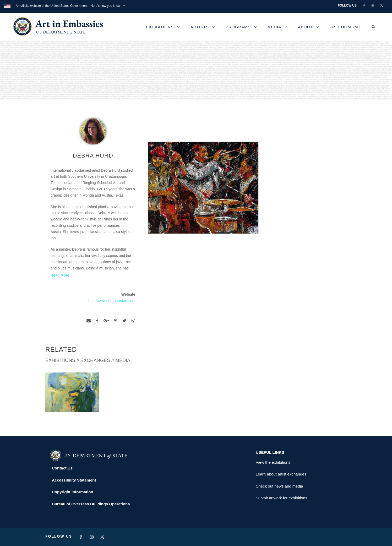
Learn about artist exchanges (281, 474)
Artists (200, 27)
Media (274, 27)
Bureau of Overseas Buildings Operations (91, 504)
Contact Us (62, 468)
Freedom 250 (345, 27)
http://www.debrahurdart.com (112, 301)
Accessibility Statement (74, 480)
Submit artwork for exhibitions (282, 498)
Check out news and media (279, 486)
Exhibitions (160, 27)
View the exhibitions (273, 462)
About (305, 27)
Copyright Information (73, 492)
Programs (238, 27)
